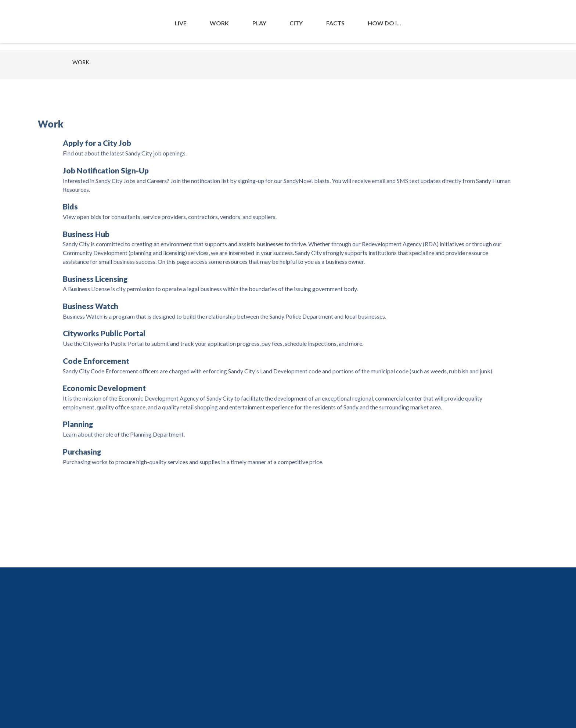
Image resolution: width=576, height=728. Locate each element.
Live (181, 23)
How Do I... (384, 23)
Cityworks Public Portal (104, 333)
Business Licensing (95, 279)
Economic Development (104, 388)
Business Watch (91, 306)
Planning (78, 424)
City (296, 23)
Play (259, 23)
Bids (70, 207)
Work (219, 23)
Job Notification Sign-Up (106, 171)
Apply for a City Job (97, 143)
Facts (335, 23)
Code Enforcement (96, 361)
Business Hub (86, 234)
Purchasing (82, 452)
